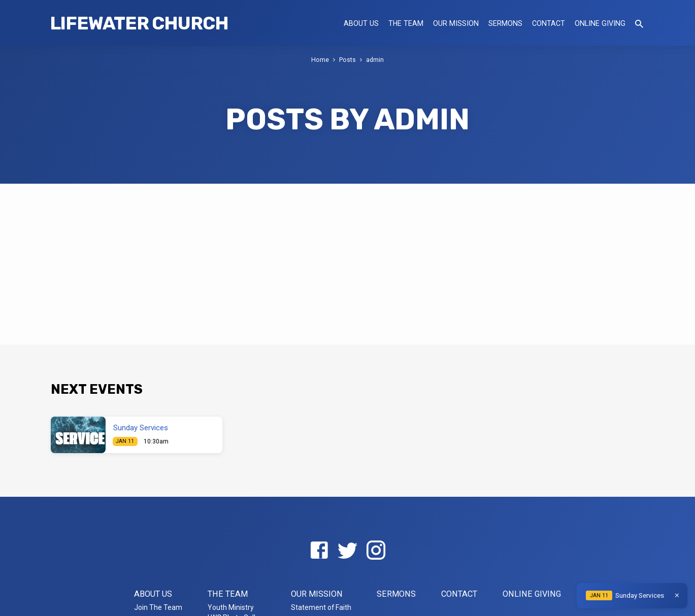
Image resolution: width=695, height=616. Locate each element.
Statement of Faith (321, 607)
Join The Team (158, 607)
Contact (549, 23)
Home (320, 60)
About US (361, 23)
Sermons (505, 23)
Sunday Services (141, 428)
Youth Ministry (231, 607)
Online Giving (600, 23)
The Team (406, 23)
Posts (347, 60)
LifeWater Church (139, 23)
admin (375, 60)
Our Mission (456, 23)
